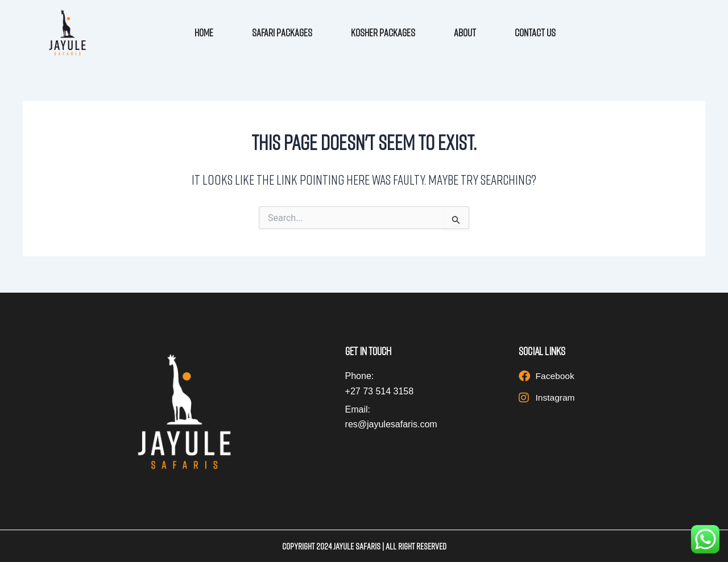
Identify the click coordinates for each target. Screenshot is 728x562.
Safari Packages (282, 32)
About (465, 32)
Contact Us (535, 32)
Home (204, 32)
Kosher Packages (383, 32)
